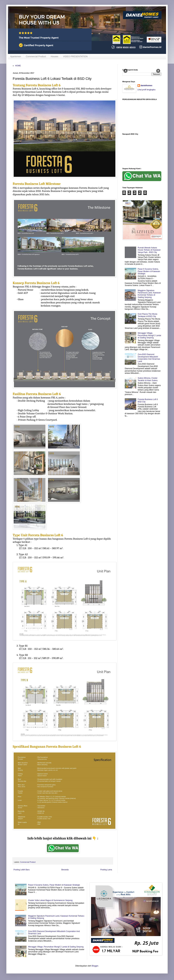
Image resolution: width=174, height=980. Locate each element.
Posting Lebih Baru (22, 870)
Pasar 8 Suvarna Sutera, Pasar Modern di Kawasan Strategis (149, 271)
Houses (54, 56)
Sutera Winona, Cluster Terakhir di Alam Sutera (148, 379)
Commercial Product (36, 56)
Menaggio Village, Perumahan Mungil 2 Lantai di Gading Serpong (149, 335)
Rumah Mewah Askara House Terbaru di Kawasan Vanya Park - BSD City (149, 250)
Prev (125, 71)
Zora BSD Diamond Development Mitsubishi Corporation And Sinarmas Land (149, 358)
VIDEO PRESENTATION (75, 56)
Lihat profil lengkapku (146, 90)
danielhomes (146, 86)
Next (158, 71)
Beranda (65, 870)
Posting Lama (106, 870)
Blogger (95, 966)
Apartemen (16, 56)
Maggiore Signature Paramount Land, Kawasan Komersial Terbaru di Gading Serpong (149, 294)
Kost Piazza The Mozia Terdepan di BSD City (148, 315)
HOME (18, 66)
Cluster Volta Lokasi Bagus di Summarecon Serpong (50, 900)
